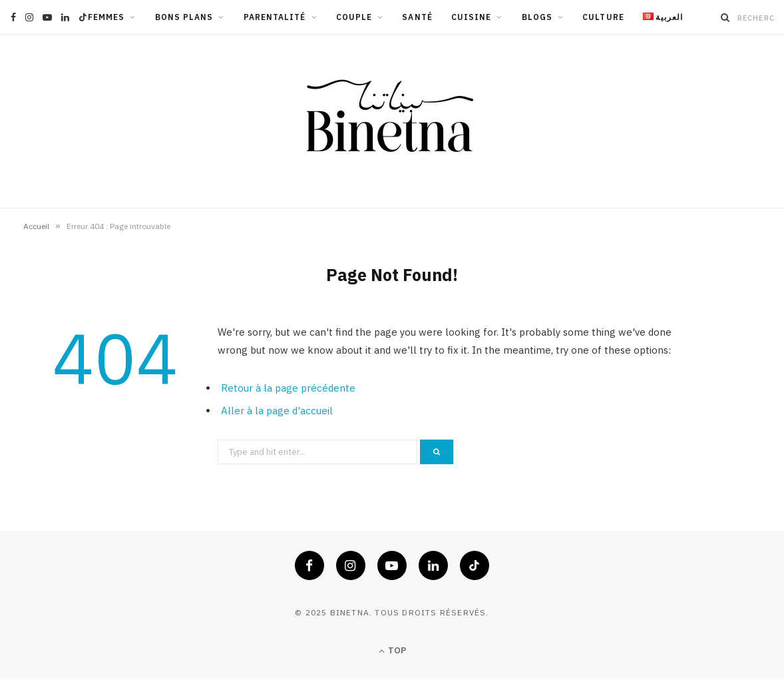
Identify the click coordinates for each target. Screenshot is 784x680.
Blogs (537, 17)
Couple (354, 17)
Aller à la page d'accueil (277, 411)
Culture (603, 17)
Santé (417, 17)
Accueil (36, 226)
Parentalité (275, 17)
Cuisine (472, 17)
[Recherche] (725, 17)
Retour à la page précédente (288, 388)
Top (392, 651)
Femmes (106, 17)
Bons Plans (184, 17)
